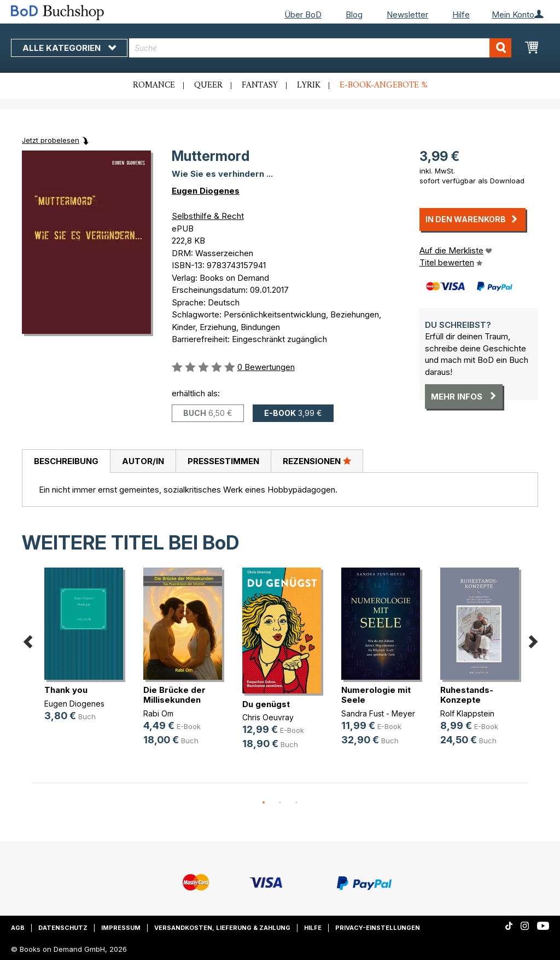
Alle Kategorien (69, 48)
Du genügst (266, 704)
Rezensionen (317, 461)
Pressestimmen (223, 461)
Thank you (66, 690)
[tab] (66, 461)
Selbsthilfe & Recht (208, 216)
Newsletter (407, 15)
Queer (208, 85)
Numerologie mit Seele (376, 695)
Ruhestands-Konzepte (467, 695)
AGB (18, 928)
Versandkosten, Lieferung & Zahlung (222, 928)
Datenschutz (63, 928)
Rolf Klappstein (467, 713)
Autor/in (143, 461)
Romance (154, 85)
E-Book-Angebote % (384, 85)
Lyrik (309, 85)
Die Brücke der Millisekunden (174, 695)
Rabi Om (158, 713)
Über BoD (303, 15)
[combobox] (320, 48)
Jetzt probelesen (51, 140)
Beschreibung (66, 461)
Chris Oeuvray (268, 717)
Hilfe (461, 15)
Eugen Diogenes (206, 191)
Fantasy (260, 85)
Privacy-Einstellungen (378, 928)
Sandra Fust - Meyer (378, 713)
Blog (354, 15)
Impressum (121, 928)
